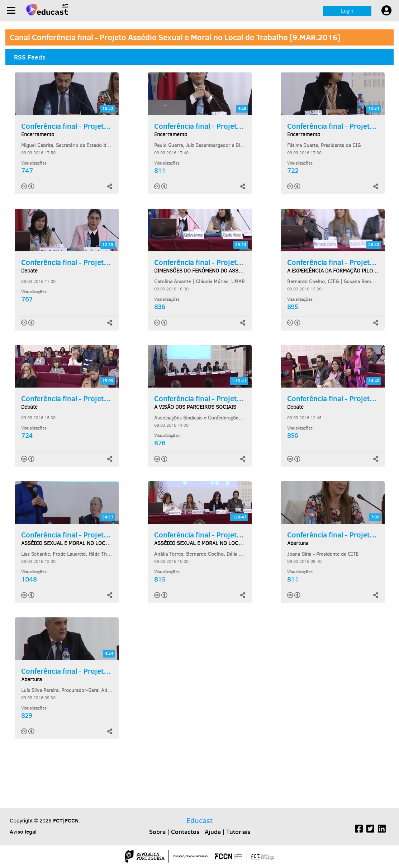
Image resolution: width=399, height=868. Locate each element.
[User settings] (386, 11)
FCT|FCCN (66, 820)
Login (347, 11)
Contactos (185, 832)
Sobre (157, 832)
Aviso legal (23, 832)
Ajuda (213, 832)
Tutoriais (238, 832)
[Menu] (11, 11)
